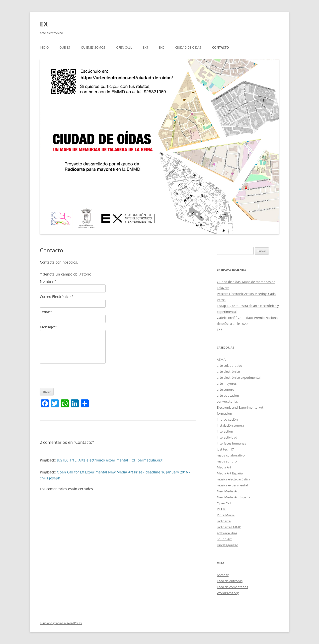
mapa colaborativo (231, 455)
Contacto (221, 47)
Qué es (65, 47)
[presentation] (78, 374)
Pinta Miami (226, 515)
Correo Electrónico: (57, 297)
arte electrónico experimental (239, 377)
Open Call (224, 503)
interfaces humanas (231, 443)
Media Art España (230, 473)
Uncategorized (228, 545)
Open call (124, 47)
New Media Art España (234, 497)
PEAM (221, 509)
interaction (225, 431)
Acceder (223, 575)
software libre (227, 533)
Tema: (46, 312)
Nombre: (48, 281)
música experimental (232, 485)
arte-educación (228, 395)
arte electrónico (228, 371)
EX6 (162, 47)
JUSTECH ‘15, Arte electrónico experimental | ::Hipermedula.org (110, 460)
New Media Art (228, 491)
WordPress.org (228, 593)
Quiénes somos (93, 47)
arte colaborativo (230, 366)
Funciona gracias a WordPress (61, 623)
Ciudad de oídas (188, 47)
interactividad (227, 437)
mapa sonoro (227, 461)
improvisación (227, 419)
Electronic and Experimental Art (240, 407)
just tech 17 (225, 449)
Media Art (224, 467)
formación (224, 413)
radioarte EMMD (229, 527)
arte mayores (227, 383)
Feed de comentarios (232, 587)
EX (44, 24)
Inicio (44, 47)
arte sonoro (226, 389)
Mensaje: (48, 327)
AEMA (221, 360)
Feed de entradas (230, 581)
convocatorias (227, 401)
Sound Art (224, 539)
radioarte (224, 521)
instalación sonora (230, 425)
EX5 (145, 47)
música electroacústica (234, 479)
